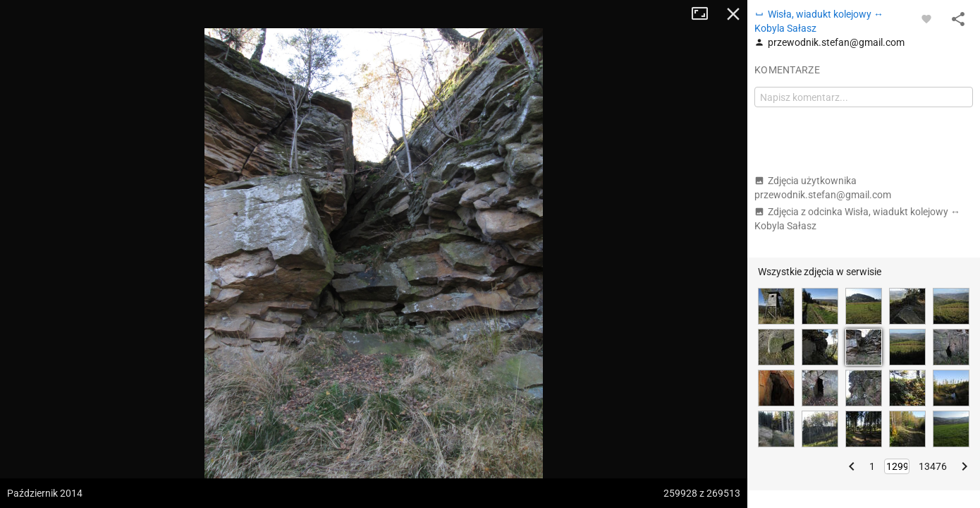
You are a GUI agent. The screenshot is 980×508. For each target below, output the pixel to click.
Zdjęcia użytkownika (823, 188)
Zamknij (733, 14)
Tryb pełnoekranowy (705, 14)
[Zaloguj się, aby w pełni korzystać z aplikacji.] (926, 18)
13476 (933, 466)
